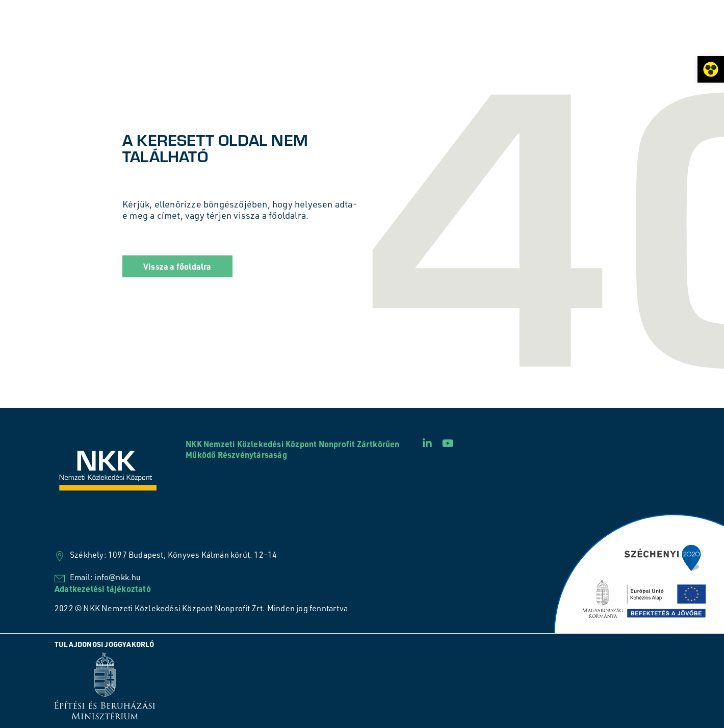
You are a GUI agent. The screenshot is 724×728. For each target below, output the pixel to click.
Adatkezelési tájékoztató (103, 589)
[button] (177, 266)
